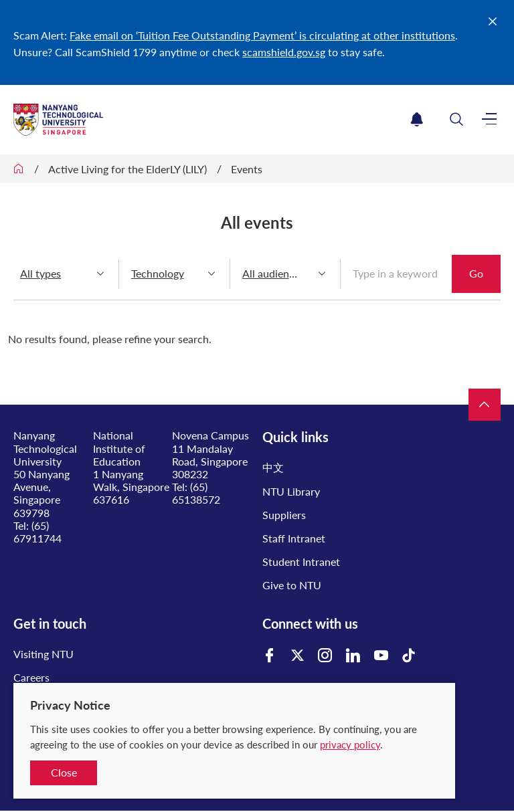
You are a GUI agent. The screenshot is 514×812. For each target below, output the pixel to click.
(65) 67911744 (37, 532)
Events (247, 169)
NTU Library (291, 491)
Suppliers (284, 515)
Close (64, 772)
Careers (31, 677)
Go (476, 273)
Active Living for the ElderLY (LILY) (127, 169)
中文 (273, 467)
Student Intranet (301, 562)
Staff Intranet (294, 538)
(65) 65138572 (196, 493)
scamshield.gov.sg (284, 52)
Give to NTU (292, 585)
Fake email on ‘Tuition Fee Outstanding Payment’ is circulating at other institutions (262, 35)
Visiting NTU (44, 654)
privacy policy (350, 744)
